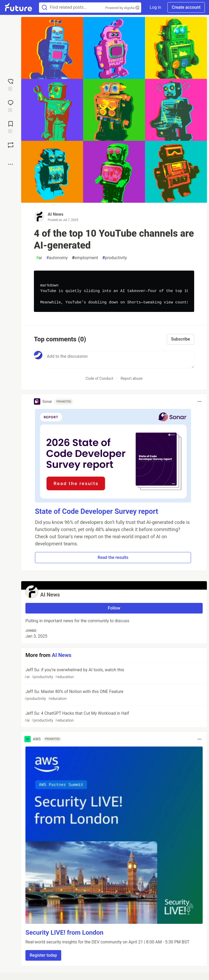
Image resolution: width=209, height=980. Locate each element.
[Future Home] (18, 7)
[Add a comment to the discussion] (119, 360)
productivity (115, 258)
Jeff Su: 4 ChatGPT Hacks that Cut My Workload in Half (114, 717)
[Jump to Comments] (11, 105)
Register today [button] (43, 955)
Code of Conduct (99, 378)
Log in (155, 7)
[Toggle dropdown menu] (199, 401)
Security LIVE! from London (64, 933)
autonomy (57, 258)
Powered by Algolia (122, 8)
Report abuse (132, 378)
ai (39, 258)
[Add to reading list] (11, 127)
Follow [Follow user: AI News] (114, 608)
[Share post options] (11, 164)
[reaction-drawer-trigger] (11, 84)
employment (85, 258)
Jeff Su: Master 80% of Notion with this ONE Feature (114, 695)
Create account (186, 7)
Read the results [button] (113, 557)
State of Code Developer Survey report (97, 511)
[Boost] (11, 145)
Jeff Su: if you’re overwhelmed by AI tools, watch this (114, 674)
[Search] (45, 8)
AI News (55, 214)
